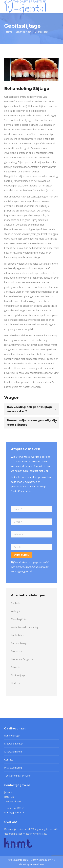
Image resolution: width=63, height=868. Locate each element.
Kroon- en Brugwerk (22, 659)
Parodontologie (19, 643)
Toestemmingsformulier (17, 776)
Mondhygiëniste (20, 619)
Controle (16, 603)
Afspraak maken (13, 752)
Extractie (16, 667)
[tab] (32, 409)
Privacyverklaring (13, 768)
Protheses (16, 651)
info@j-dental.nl (15, 812)
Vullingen (16, 611)
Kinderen (16, 683)
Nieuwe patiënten (14, 744)
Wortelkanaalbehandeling (25, 627)
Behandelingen (12, 736)
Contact (8, 760)
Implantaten (17, 635)
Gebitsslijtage (18, 675)
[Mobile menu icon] (57, 6)
